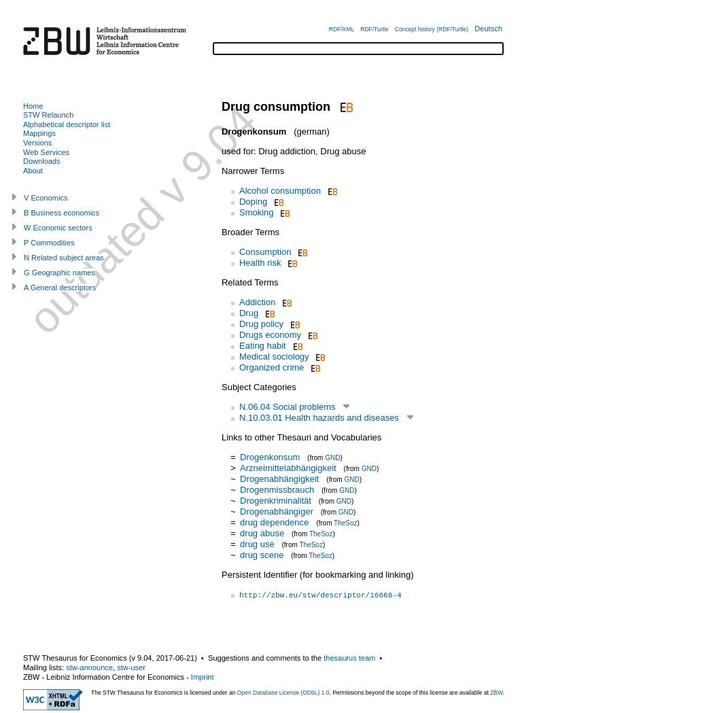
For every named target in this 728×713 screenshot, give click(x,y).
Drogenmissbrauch (277, 490)
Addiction (257, 302)
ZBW (496, 693)
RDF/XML (342, 29)
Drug (249, 313)
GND (332, 458)
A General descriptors (60, 288)
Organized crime (272, 367)
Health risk (260, 263)
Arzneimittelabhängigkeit (288, 468)
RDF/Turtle (374, 29)
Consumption (265, 252)
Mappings (39, 133)
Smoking (257, 212)
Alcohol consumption (280, 191)
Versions (37, 143)
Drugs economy (270, 335)
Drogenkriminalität (276, 501)
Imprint (203, 677)
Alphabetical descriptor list (67, 124)
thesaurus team (349, 658)
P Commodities (49, 243)
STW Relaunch (48, 115)
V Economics (46, 198)
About (33, 171)
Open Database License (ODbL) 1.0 (283, 693)
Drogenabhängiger (277, 511)
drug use (257, 544)
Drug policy (261, 324)
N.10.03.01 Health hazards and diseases (319, 418)
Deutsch (488, 29)
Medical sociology (274, 356)
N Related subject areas (64, 258)
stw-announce (89, 667)
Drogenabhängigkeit (279, 479)
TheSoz (345, 523)
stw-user (131, 667)
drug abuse (262, 533)
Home (33, 106)
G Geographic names (59, 273)
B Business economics (62, 213)
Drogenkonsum (270, 457)
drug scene (262, 555)
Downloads (42, 161)
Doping (253, 202)
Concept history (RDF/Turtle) (432, 29)
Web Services (46, 152)
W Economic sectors (58, 228)
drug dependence (274, 522)
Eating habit (263, 346)
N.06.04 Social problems (288, 407)
